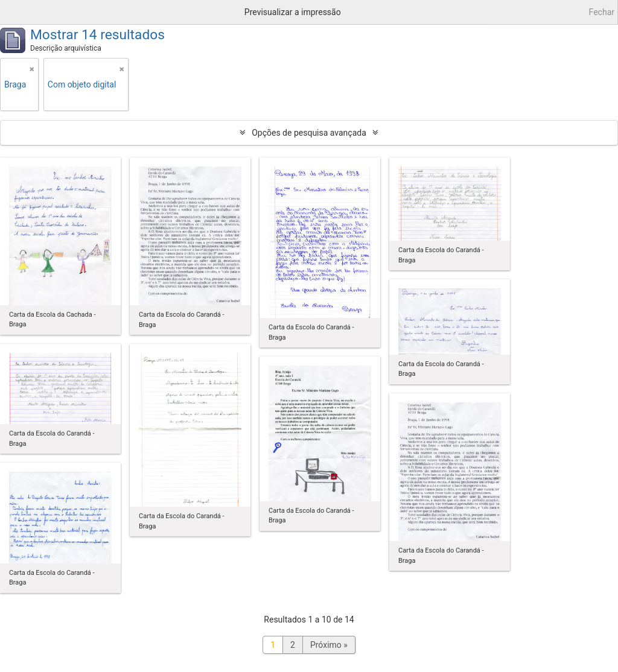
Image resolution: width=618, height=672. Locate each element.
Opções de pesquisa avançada (309, 133)
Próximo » (329, 645)
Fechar (602, 12)
